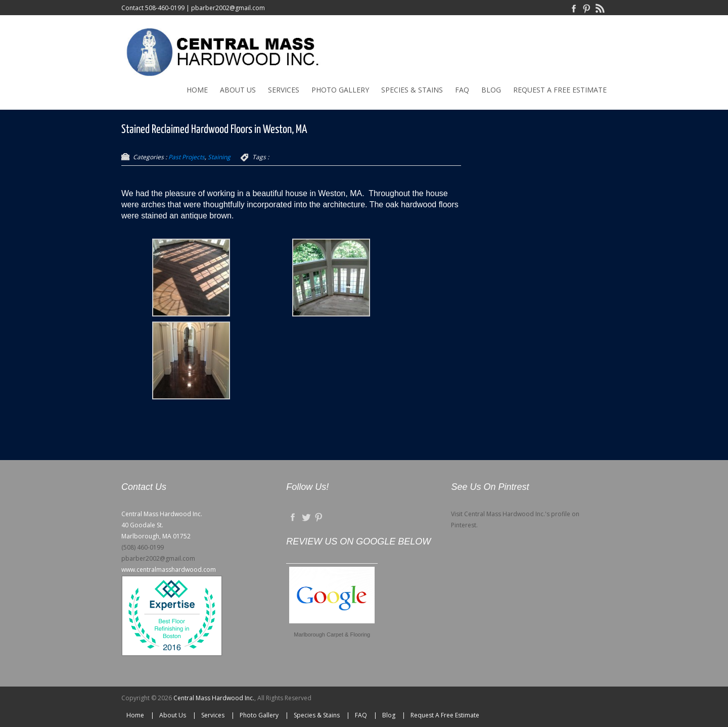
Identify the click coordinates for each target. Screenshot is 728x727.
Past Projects (187, 157)
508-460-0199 (165, 8)
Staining (219, 157)
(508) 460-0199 (143, 547)
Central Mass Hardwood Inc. (214, 698)
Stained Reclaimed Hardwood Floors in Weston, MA (214, 130)
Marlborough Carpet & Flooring (332, 634)
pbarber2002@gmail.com (228, 8)
